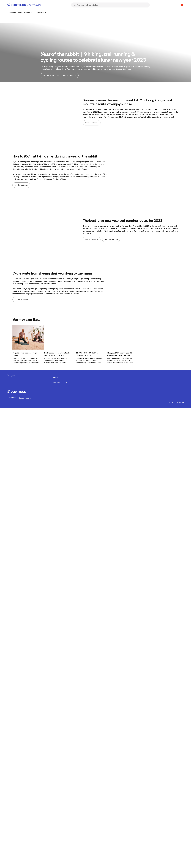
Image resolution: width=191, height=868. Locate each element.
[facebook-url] (8, 376)
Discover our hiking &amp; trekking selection (60, 75)
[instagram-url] (13, 376)
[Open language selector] (182, 5)
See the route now (92, 123)
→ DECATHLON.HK (60, 382)
